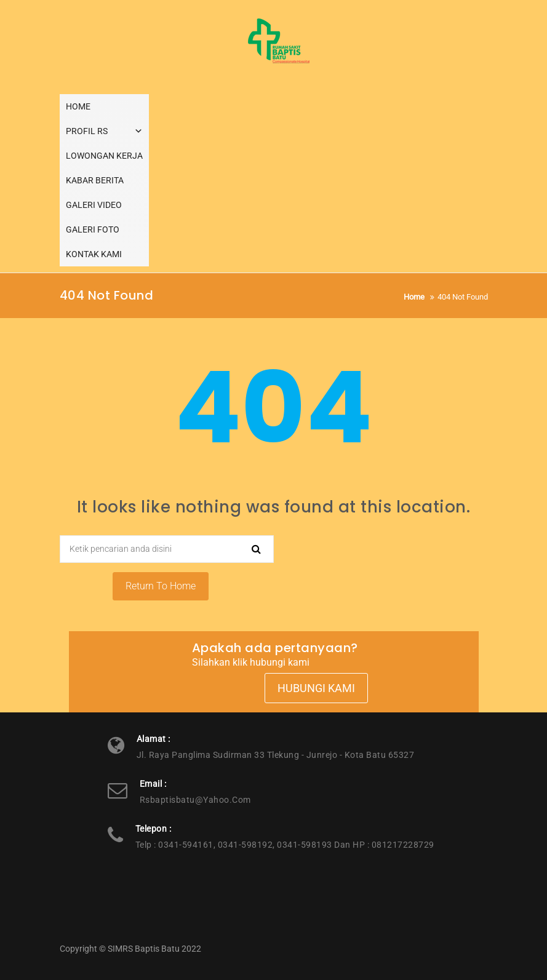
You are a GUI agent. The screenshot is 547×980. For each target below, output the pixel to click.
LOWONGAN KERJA (104, 156)
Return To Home (161, 586)
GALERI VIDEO (94, 205)
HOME (78, 106)
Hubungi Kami (316, 688)
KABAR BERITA (95, 180)
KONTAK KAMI (94, 254)
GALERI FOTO (93, 229)
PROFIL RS (104, 131)
